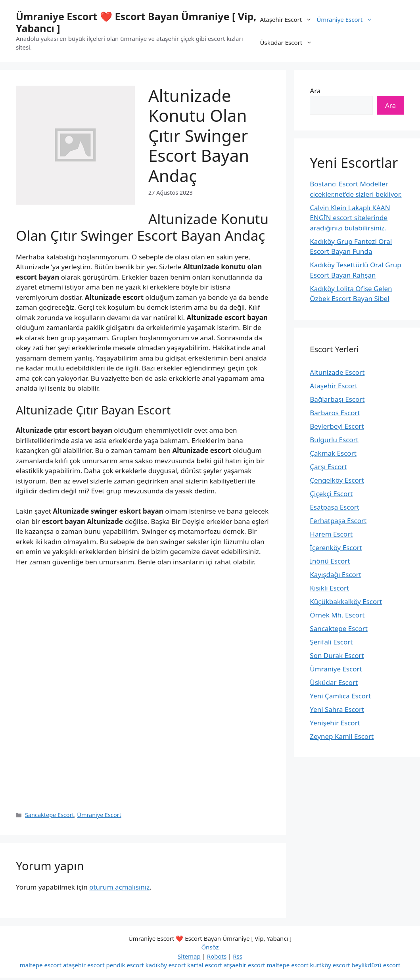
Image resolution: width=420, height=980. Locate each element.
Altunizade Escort (337, 372)
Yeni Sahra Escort (337, 709)
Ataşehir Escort (287, 19)
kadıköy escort (166, 965)
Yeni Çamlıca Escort (340, 696)
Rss (238, 956)
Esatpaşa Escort (335, 507)
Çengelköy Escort (337, 480)
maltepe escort (41, 965)
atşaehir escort (245, 965)
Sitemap (189, 956)
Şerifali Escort (331, 642)
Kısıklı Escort (329, 588)
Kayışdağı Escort (336, 574)
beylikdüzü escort (376, 965)
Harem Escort (331, 534)
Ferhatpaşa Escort (338, 521)
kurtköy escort (330, 965)
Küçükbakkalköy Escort (346, 601)
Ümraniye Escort (346, 19)
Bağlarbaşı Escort (337, 399)
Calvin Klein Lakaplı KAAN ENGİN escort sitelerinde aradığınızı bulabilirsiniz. (350, 218)
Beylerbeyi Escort (337, 426)
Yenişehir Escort (335, 723)
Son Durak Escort (337, 655)
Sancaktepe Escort (50, 815)
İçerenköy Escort (336, 548)
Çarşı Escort (328, 467)
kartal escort (205, 965)
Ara (315, 91)
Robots (217, 956)
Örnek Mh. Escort (337, 615)
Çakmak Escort (333, 453)
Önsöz (210, 947)
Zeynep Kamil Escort (342, 736)
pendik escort (125, 965)
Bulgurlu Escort (334, 440)
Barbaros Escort (335, 413)
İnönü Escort (330, 561)
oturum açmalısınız (119, 887)
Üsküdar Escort (288, 42)
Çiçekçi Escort (331, 494)
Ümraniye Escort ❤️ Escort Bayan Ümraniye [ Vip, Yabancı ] (136, 22)
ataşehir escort (84, 965)
